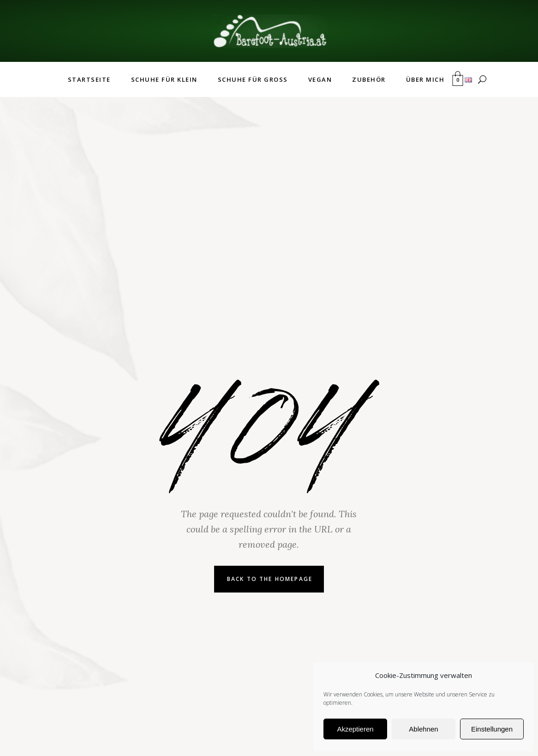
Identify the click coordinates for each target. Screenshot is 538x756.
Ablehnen (423, 729)
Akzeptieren (355, 729)
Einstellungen (492, 729)
